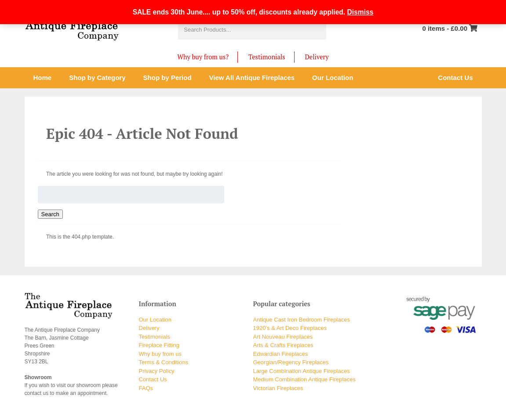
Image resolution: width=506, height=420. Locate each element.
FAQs (146, 388)
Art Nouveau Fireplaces (283, 337)
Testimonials (267, 57)
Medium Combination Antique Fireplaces (304, 379)
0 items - (445, 28)
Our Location (155, 320)
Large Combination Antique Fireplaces (302, 371)
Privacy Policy (157, 371)
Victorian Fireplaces (278, 388)
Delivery (317, 57)
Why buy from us (160, 354)
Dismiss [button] (360, 12)
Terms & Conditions (164, 362)
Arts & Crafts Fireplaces (283, 345)
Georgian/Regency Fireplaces (291, 362)
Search (50, 214)
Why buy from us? (203, 57)
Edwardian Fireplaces (281, 354)
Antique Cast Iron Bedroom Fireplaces (302, 320)
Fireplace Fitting (159, 345)
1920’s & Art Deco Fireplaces (290, 328)
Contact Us (153, 379)
